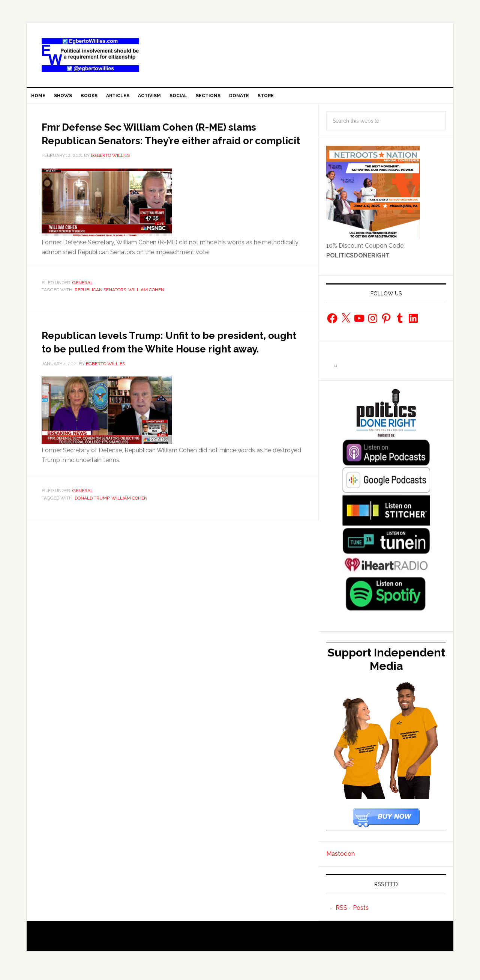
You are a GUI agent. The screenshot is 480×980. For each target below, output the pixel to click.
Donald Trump (92, 531)
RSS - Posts (352, 914)
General (83, 302)
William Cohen (146, 309)
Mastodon (340, 860)
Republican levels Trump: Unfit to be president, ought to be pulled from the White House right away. (166, 367)
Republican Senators (100, 309)
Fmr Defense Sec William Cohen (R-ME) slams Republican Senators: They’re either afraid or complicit (169, 145)
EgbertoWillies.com (90, 55)
